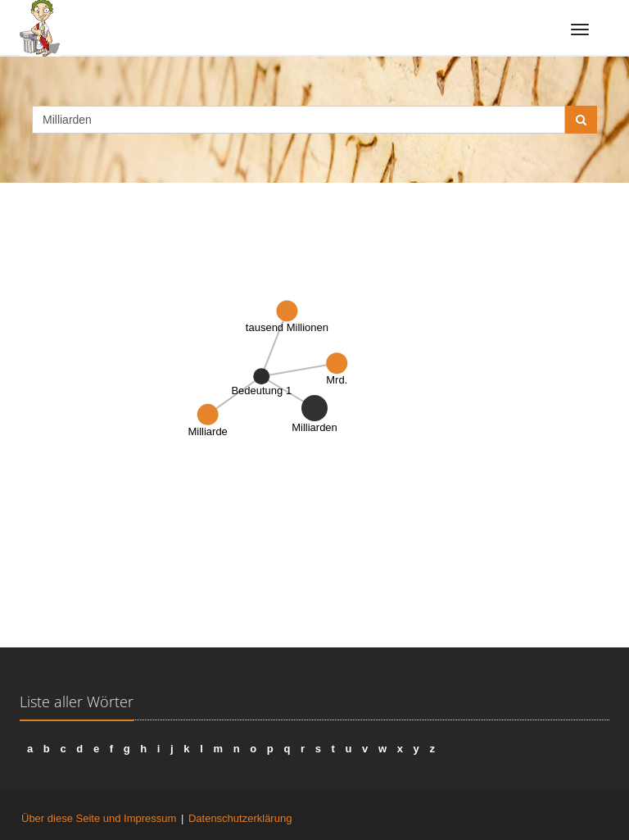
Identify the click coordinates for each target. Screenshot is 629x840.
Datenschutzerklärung (240, 818)
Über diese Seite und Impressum (99, 818)
